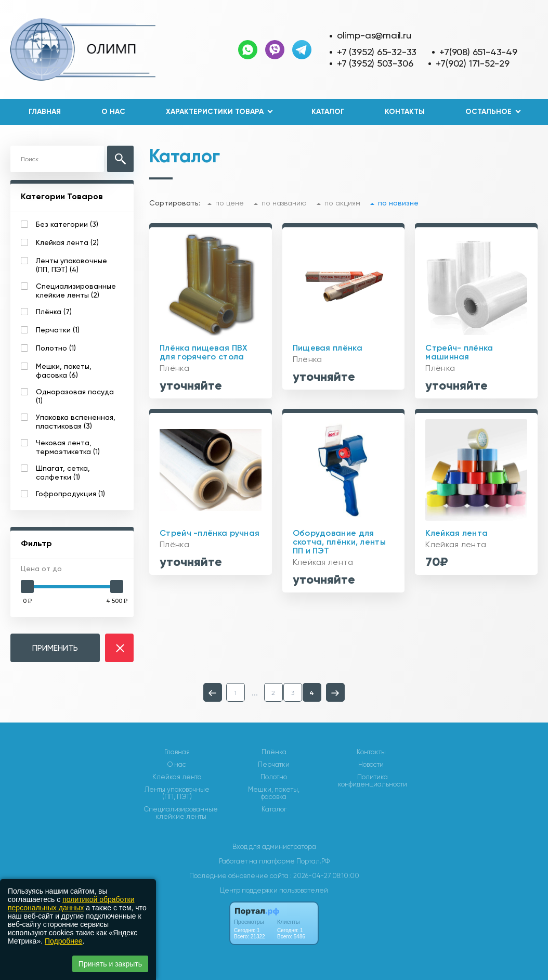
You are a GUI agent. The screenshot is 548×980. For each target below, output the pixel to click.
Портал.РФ (313, 861)
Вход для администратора (274, 847)
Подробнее (64, 941)
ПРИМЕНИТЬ (55, 648)
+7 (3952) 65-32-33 (377, 52)
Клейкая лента (177, 777)
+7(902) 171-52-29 (472, 63)
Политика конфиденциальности (373, 781)
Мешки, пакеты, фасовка (274, 793)
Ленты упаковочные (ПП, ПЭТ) (177, 793)
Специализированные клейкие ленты (181, 813)
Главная (45, 112)
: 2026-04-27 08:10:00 (325, 876)
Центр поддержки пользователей (274, 890)
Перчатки (274, 765)
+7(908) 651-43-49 (478, 52)
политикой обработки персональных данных (71, 904)
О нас (113, 112)
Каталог (328, 112)
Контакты (405, 112)
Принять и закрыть (110, 964)
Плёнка (274, 752)
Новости (371, 765)
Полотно (274, 777)
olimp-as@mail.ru (374, 35)
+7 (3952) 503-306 (375, 63)
